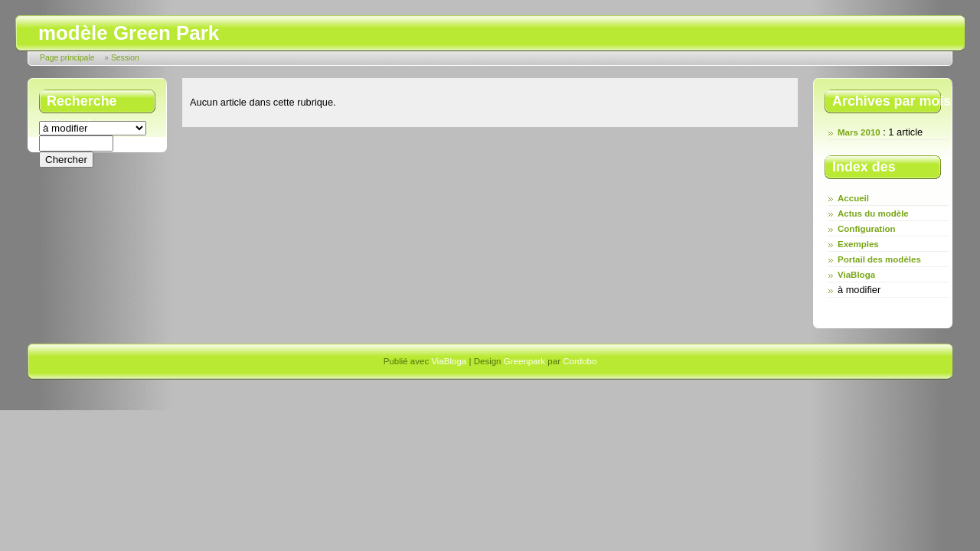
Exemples (858, 244)
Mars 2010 (859, 132)
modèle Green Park (129, 33)
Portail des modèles (879, 259)
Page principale (67, 58)
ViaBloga (856, 275)
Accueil (853, 198)
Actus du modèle (873, 214)
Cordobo (580, 361)
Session (125, 58)
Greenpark (524, 361)
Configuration (866, 229)
